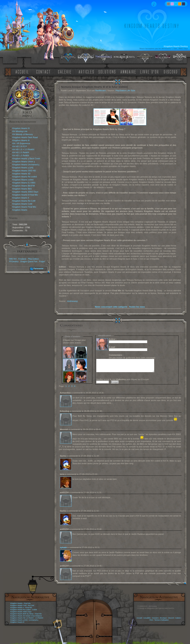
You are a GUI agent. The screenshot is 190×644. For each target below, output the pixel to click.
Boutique (163, 618)
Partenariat (38, 269)
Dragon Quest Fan (29, 261)
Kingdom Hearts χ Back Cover (26, 158)
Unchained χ (34, 620)
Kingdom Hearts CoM (22, 204)
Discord (171, 618)
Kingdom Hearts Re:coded (25, 177)
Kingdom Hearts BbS (22, 189)
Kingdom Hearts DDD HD (24, 171)
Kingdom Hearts (20, 210)
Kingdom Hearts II (21, 198)
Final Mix (27, 603)
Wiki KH (13, 259)
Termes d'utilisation (162, 620)
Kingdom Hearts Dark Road (25, 137)
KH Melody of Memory (23, 134)
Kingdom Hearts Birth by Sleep (22, 614)
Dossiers (155, 618)
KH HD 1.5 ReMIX (21, 155)
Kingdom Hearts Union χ (24, 162)
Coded (34, 610)
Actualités (147, 618)
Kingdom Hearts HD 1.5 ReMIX (22, 618)
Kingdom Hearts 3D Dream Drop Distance (26, 616)
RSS (151, 620)
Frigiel (42, 261)
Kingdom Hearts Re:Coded (21, 610)
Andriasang (72, 301)
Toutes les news (137, 307)
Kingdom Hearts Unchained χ (26, 165)
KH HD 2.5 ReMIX (21, 152)
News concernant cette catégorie (111, 307)
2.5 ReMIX (39, 618)
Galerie (178, 618)
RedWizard (100, 90)
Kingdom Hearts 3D (21, 174)
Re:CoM (31, 605)
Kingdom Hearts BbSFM (24, 186)
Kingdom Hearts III (21, 140)
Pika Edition (33, 259)
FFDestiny (14, 261)
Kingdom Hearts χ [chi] (23, 168)
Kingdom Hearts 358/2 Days (25, 192)
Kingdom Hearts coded (23, 180)
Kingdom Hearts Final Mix (24, 207)
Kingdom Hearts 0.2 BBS (24, 183)
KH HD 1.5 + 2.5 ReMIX (23, 149)
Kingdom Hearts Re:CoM (24, 201)
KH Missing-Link (20, 131)
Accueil (139, 618)
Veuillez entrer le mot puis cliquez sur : (123, 379)
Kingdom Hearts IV (21, 128)
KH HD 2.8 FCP (20, 146)
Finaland (22, 259)
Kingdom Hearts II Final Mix (25, 195)
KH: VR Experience (21, 143)
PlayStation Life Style (125, 90)
